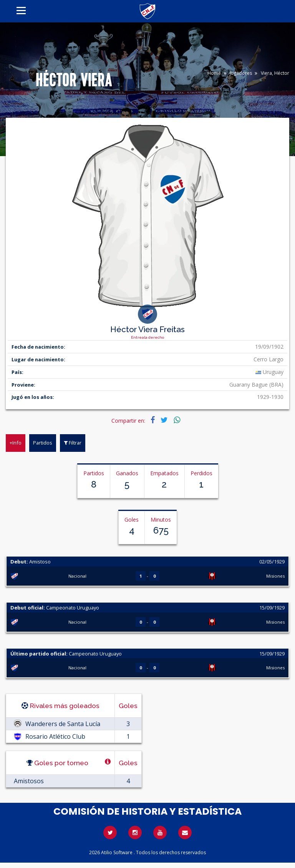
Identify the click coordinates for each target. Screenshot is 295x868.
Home (214, 73)
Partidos (43, 443)
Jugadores (241, 73)
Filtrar (73, 443)
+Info (16, 443)
